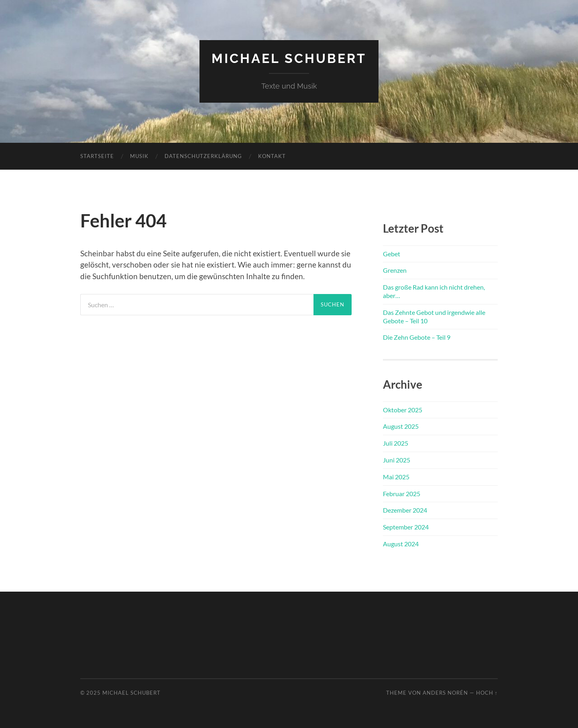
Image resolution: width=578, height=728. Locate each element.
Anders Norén (445, 693)
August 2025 (401, 426)
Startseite (97, 156)
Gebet (392, 254)
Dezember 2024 (405, 510)
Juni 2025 (397, 460)
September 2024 (406, 527)
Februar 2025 (402, 494)
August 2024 (401, 544)
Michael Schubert (289, 58)
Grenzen (395, 270)
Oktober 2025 (403, 410)
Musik (139, 156)
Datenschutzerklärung (203, 156)
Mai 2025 (396, 477)
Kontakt (272, 156)
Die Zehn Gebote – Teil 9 (417, 337)
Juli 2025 (396, 443)
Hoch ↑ (487, 693)
